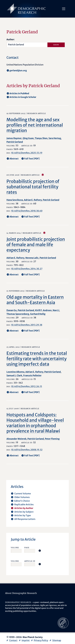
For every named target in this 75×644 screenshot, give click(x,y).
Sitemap (57, 640)
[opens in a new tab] (63, 623)
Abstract (14, 159)
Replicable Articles (24, 504)
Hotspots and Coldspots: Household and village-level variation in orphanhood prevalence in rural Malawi (35, 423)
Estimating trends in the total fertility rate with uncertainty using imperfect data (37, 359)
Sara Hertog (55, 138)
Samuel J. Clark (14, 375)
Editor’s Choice (22, 501)
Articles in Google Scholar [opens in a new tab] (23, 97)
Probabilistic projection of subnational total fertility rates (33, 187)
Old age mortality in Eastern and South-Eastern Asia (35, 300)
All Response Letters (25, 519)
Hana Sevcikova (15, 200)
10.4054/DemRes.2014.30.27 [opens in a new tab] (27, 269)
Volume (15, 548)
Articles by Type (23, 515)
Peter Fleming (52, 439)
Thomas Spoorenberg (18, 314)
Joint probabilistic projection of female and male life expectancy (36, 245)
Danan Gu (12, 310)
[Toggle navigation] (64, 9)
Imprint (26, 640)
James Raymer (14, 138)
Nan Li (56, 310)
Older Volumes (22, 497)
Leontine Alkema (15, 372)
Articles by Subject (24, 512)
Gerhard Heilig (38, 314)
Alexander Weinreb (16, 439)
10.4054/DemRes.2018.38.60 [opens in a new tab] (27, 211)
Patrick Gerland (15, 142)
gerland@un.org (18, 70)
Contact (13, 640)
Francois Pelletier (32, 375)
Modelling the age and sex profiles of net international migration (35, 125)
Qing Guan (28, 138)
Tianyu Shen (41, 138)
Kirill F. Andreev (43, 310)
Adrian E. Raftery (33, 200)
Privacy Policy (41, 640)
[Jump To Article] (40, 551)
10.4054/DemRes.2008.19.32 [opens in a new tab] (27, 450)
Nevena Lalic (32, 258)
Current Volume (23, 494)
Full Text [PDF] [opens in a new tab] (32, 159)
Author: (11, 39)
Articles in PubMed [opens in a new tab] (19, 93)
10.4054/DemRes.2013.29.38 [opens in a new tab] (27, 325)
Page (27, 548)
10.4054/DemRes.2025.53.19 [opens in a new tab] (27, 153)
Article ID (30, 561)
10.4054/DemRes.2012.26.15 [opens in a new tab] (27, 386)
